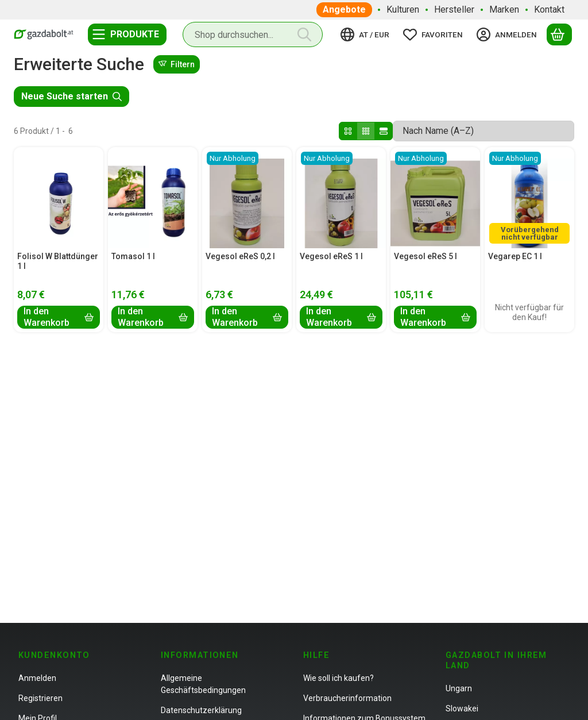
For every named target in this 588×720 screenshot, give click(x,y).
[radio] (348, 131)
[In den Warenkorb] (59, 317)
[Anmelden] (508, 34)
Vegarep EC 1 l (515, 256)
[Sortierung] (483, 131)
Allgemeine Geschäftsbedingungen (203, 684)
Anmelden (37, 678)
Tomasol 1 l (133, 256)
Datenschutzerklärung (201, 710)
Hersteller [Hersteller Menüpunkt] (454, 9)
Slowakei (462, 709)
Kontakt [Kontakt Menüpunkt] (549, 9)
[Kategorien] (127, 34)
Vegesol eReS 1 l (331, 256)
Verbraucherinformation (347, 698)
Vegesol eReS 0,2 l (240, 256)
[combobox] (253, 34)
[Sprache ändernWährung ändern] (367, 34)
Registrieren (40, 698)
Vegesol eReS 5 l (425, 256)
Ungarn (459, 688)
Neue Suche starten (71, 96)
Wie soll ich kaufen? (339, 678)
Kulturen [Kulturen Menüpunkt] (403, 9)
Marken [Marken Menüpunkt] (504, 9)
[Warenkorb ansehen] (559, 34)
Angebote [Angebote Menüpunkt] (344, 9)
